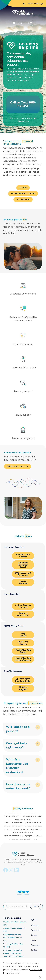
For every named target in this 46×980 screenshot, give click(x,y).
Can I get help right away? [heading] (16, 745)
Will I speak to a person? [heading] (18, 729)
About (33, 940)
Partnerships (36, 930)
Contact (34, 950)
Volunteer (35, 925)
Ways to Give (34, 920)
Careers (34, 935)
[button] (31, 23)
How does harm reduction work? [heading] (18, 786)
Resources (35, 945)
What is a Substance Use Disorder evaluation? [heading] (17, 766)
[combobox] (17, 906)
